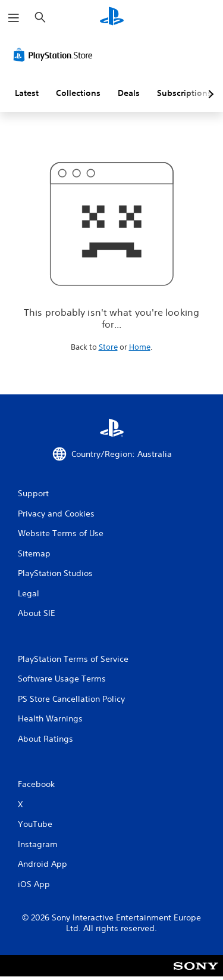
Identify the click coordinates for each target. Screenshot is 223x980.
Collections (78, 93)
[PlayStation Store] (55, 55)
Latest (27, 93)
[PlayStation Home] (112, 18)
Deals (129, 93)
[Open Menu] (14, 18)
